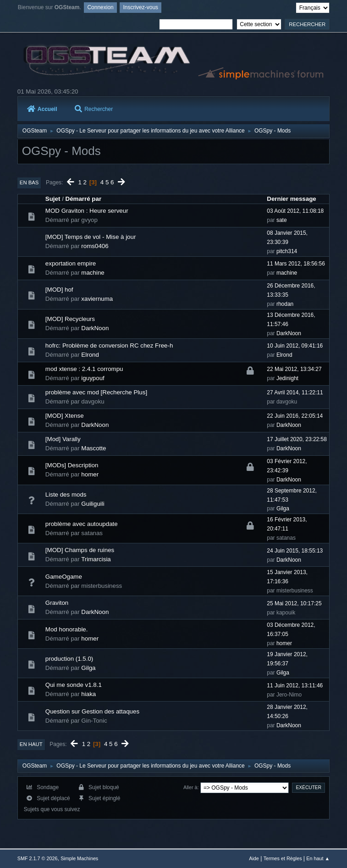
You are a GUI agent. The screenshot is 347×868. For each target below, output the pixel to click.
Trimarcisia (96, 559)
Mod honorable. (67, 629)
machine (93, 273)
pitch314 (287, 251)
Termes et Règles (283, 858)
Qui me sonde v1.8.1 (74, 685)
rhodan (285, 304)
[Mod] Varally (63, 439)
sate (282, 220)
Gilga (283, 509)
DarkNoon (95, 328)
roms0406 (95, 246)
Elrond (90, 355)
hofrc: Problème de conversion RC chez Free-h (109, 346)
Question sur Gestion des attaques (92, 711)
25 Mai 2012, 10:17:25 (294, 603)
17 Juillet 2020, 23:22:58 (297, 439)
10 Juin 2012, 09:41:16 (295, 346)
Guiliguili (93, 504)
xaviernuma (97, 299)
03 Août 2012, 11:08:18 (295, 211)
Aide (254, 858)
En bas (29, 182)
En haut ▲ (318, 858)
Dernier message (291, 199)
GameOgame (64, 577)
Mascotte (94, 448)
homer (90, 474)
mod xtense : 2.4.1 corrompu (84, 369)
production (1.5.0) (69, 659)
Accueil (42, 109)
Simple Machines (79, 858)
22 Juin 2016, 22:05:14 (295, 416)
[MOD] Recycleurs (70, 319)
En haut (31, 744)
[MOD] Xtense (65, 416)
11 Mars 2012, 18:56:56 (296, 264)
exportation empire (71, 263)
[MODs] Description (72, 465)
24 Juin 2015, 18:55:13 (295, 551)
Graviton (57, 603)
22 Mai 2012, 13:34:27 (294, 369)
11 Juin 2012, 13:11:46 (295, 686)
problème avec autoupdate (82, 524)
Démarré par (84, 199)
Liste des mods (66, 495)
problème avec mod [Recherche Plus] (96, 392)
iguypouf (93, 378)
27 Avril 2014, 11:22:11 (295, 393)
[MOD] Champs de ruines (80, 550)
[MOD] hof (59, 290)
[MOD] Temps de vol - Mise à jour (91, 237)
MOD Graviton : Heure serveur (87, 211)
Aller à (190, 787)
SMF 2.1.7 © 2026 (38, 858)
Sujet (53, 199)
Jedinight (287, 378)
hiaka (88, 694)
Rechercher (94, 109)
